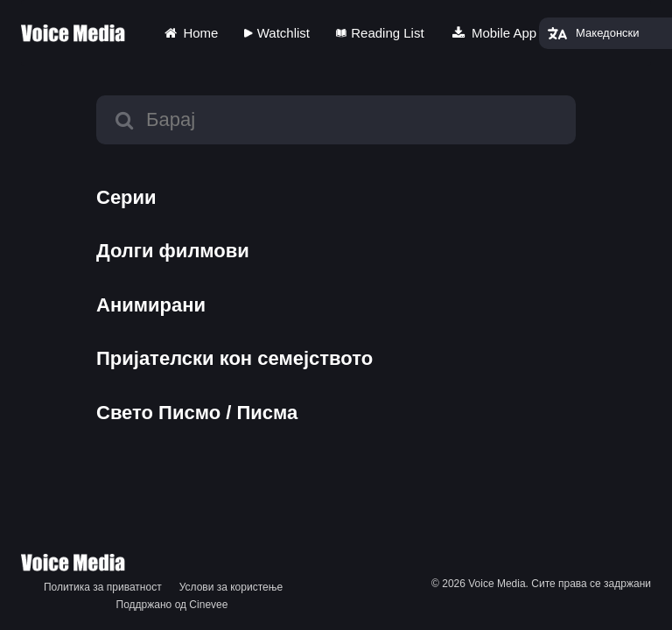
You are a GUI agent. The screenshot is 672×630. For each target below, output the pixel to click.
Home (190, 33)
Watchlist (277, 33)
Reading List (380, 33)
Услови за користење (231, 587)
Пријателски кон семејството (234, 358)
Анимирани (151, 305)
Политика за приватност (103, 587)
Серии (126, 197)
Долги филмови (173, 251)
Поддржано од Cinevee (172, 605)
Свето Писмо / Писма (197, 413)
